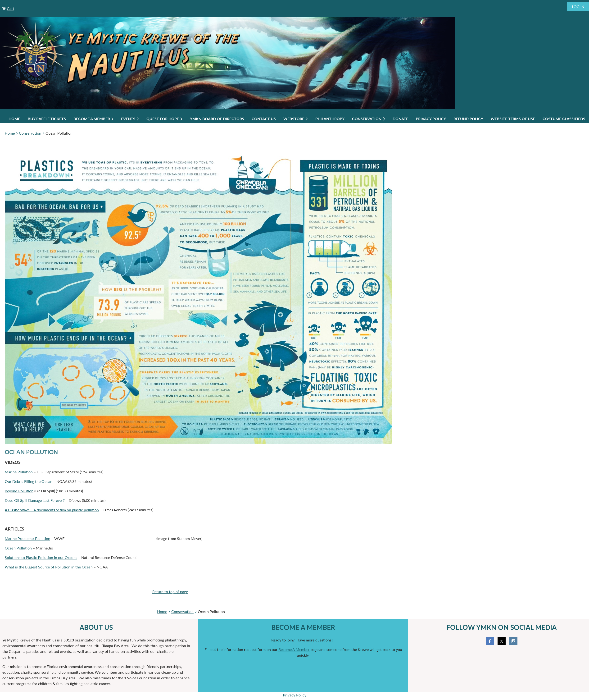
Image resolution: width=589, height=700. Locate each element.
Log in (578, 7)
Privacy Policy (295, 695)
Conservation (30, 133)
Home (10, 133)
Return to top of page (170, 592)
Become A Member (294, 649)
